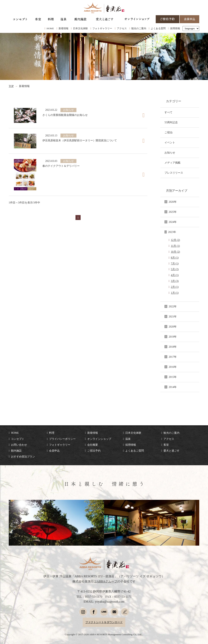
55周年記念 (171, 122)
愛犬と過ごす (171, 451)
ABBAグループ (107, 581)
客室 (166, 445)
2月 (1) (175, 287)
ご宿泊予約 (94, 451)
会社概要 (93, 445)
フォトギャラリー (102, 28)
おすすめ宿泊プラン (23, 456)
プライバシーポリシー (62, 439)
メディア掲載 (172, 163)
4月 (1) (175, 275)
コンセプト (18, 439)
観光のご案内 (139, 28)
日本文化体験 (80, 28)
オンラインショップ (99, 439)
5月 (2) (175, 269)
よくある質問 (158, 28)
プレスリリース (174, 173)
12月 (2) (175, 240)
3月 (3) (175, 281)
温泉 (128, 439)
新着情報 (64, 28)
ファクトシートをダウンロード (104, 622)
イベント (170, 142)
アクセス (122, 28)
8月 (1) (175, 258)
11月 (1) (175, 246)
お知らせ (170, 153)
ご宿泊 (168, 132)
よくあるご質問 (135, 451)
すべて (168, 112)
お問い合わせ (19, 445)
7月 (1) (175, 263)
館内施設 (16, 451)
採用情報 (175, 28)
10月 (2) (175, 252)
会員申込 (54, 451)
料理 (52, 433)
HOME (50, 28)
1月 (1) (175, 293)
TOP (11, 86)
